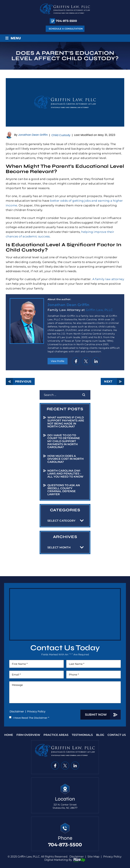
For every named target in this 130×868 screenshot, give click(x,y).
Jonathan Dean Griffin (33, 135)
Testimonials (82, 735)
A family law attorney (108, 279)
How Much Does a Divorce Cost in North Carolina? (66, 459)
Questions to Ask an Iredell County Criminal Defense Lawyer (64, 490)
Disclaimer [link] (77, 857)
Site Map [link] (93, 857)
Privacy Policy (36, 711)
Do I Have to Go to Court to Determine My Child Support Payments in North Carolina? (64, 441)
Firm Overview (28, 735)
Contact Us (117, 735)
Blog (100, 735)
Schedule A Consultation (66, 29)
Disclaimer (17, 711)
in (96, 361)
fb (76, 361)
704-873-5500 (66, 21)
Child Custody (61, 135)
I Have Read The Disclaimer (31, 718)
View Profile (57, 361)
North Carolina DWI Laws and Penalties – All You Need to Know (65, 474)
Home (9, 735)
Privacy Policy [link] (112, 857)
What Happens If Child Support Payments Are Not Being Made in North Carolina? (66, 422)
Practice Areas (56, 735)
